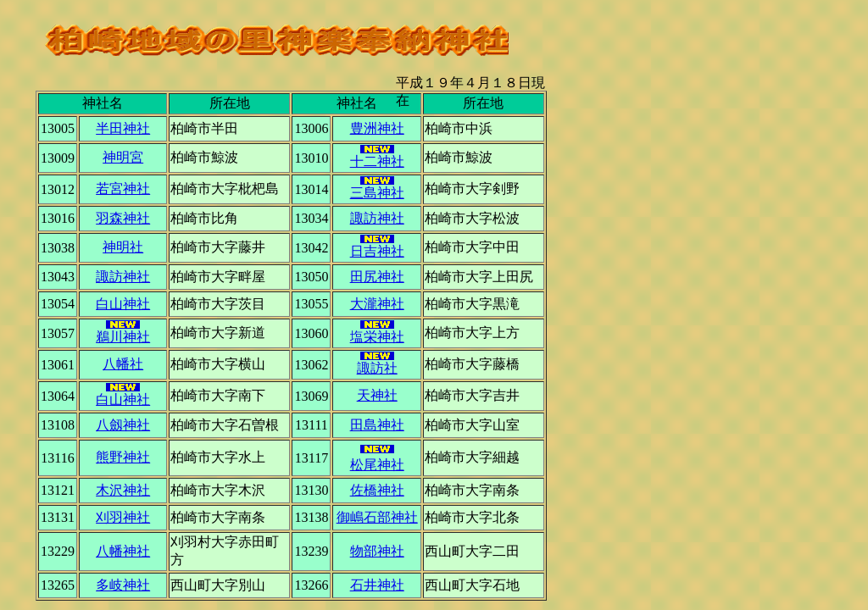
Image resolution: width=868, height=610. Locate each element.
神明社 (123, 247)
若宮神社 (123, 189)
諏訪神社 (377, 218)
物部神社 (377, 551)
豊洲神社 (377, 128)
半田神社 (123, 128)
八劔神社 (123, 425)
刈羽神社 (123, 517)
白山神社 (123, 304)
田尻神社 (377, 277)
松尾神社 (377, 465)
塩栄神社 (377, 332)
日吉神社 (377, 247)
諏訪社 (377, 363)
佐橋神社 (377, 490)
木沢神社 (123, 490)
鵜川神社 (123, 332)
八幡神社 (123, 551)
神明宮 (123, 157)
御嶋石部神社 (377, 517)
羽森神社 (123, 218)
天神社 (377, 395)
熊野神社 (123, 457)
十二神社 (377, 161)
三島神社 (377, 188)
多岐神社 (123, 585)
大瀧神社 (377, 304)
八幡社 (123, 364)
